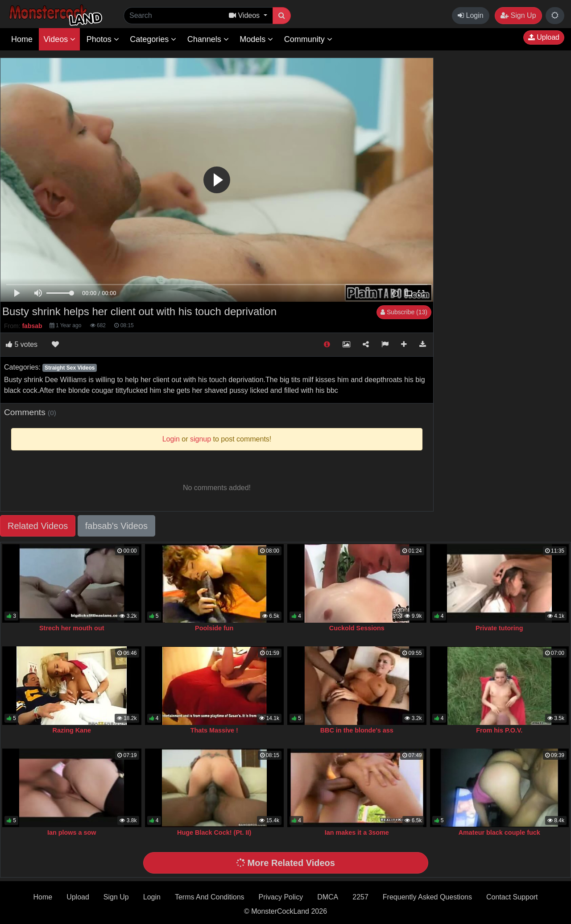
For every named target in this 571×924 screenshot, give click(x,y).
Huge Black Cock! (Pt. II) (214, 832)
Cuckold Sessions (357, 628)
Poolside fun (214, 628)
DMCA (328, 897)
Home (22, 39)
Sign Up (518, 15)
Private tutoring (499, 628)
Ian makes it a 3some (357, 832)
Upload (544, 37)
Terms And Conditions (210, 897)
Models (256, 39)
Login (471, 15)
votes (22, 344)
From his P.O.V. (499, 730)
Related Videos (38, 526)
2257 (360, 897)
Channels (208, 39)
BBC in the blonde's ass (357, 730)
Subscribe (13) (404, 312)
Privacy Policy (281, 897)
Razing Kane (72, 730)
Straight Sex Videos (70, 368)
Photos (103, 39)
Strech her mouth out (72, 628)
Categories (153, 39)
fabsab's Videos (116, 526)
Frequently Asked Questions (427, 897)
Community (308, 39)
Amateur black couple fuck (499, 832)
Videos (59, 39)
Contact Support (512, 897)
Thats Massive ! (214, 730)
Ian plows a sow (72, 832)
